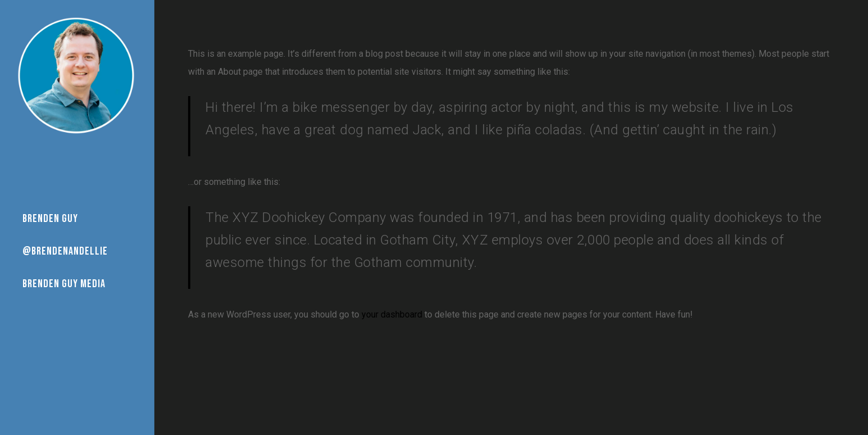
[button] (847, 6)
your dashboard (392, 314)
